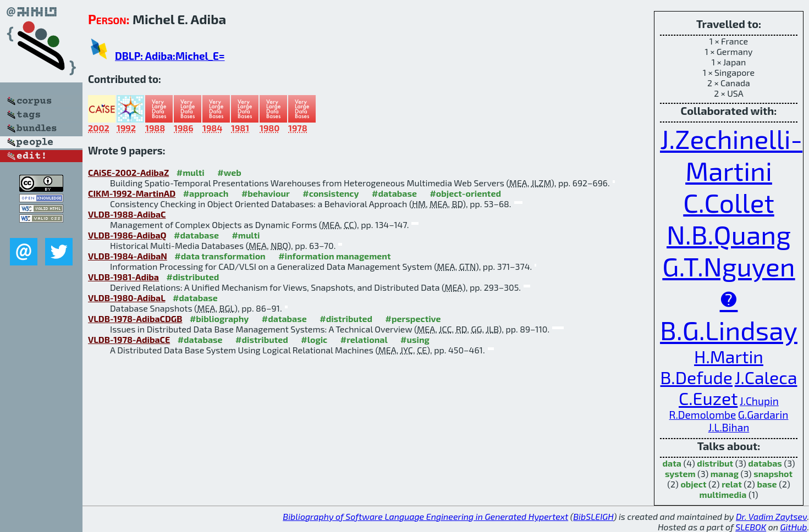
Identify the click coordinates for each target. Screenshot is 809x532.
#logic (314, 339)
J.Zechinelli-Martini (731, 154)
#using (415, 339)
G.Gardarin (763, 415)
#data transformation (220, 256)
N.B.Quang (729, 234)
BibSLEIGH (593, 516)
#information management (334, 256)
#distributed (192, 277)
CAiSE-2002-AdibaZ (128, 172)
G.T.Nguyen (728, 266)
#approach (206, 193)
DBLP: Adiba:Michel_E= (170, 56)
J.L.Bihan (729, 427)
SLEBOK (751, 527)
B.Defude (697, 377)
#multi (191, 172)
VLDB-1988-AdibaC (127, 214)
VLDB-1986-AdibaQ (127, 235)
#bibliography (219, 318)
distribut (715, 463)
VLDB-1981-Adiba (123, 277)
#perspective (413, 318)
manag (725, 473)
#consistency (331, 193)
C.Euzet (708, 398)
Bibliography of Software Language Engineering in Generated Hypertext (425, 516)
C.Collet (728, 202)
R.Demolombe (703, 415)
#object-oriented (465, 193)
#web (229, 172)
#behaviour (266, 193)
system (680, 473)
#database (394, 193)
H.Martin (729, 356)
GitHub (794, 527)
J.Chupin (759, 401)
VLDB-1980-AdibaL (126, 298)
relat (732, 484)
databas (765, 463)
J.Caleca (766, 377)
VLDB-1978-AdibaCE (129, 339)
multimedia (723, 494)
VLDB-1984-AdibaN (128, 256)
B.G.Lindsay (729, 330)
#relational (364, 339)
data (672, 463)
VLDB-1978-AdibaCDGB (135, 318)
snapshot (773, 473)
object (693, 484)
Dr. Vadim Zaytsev (771, 516)
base (767, 484)
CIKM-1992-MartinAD (132, 193)
